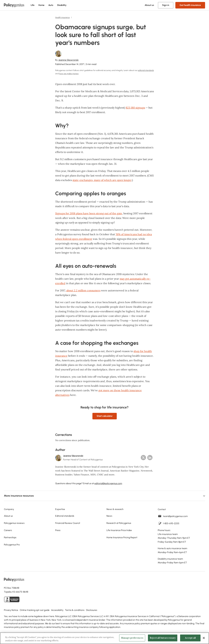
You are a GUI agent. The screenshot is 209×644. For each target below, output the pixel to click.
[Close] (204, 638)
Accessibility (57, 610)
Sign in (166, 5)
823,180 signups (135, 108)
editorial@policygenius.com (108, 483)
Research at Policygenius (119, 523)
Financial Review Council (68, 523)
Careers (8, 530)
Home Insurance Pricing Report (122, 537)
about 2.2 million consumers (83, 290)
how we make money (69, 74)
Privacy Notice (11, 610)
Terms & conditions (75, 610)
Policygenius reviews (14, 523)
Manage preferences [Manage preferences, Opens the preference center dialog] (132, 638)
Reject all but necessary (163, 638)
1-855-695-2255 (171, 523)
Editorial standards (65, 516)
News (109, 516)
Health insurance (62, 17)
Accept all (190, 638)
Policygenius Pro (12, 545)
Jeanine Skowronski (68, 60)
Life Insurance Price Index (119, 530)
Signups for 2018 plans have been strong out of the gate (89, 213)
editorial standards (146, 70)
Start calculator (105, 416)
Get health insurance (190, 5)
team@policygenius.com (175, 516)
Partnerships (10, 537)
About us (149, 5)
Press (58, 530)
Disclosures (92, 610)
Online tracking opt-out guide (35, 610)
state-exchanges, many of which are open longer (102, 180)
